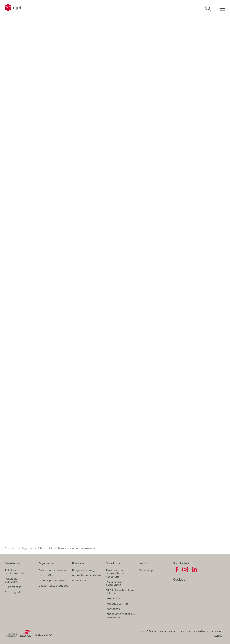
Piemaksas (113, 609)
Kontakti (145, 563)
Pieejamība (113, 598)
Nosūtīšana (12, 563)
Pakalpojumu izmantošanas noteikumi (115, 573)
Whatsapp (146, 570)
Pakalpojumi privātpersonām (16, 572)
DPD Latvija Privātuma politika (121, 592)
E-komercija (13, 587)
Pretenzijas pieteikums (113, 583)
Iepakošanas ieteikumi (87, 575)
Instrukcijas (80, 581)
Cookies (179, 579)
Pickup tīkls (47, 548)
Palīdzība (78, 563)
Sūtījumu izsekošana (52, 570)
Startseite (12, 548)
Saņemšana (29, 548)
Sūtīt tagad (12, 592)
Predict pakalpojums (52, 581)
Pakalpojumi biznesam (13, 580)
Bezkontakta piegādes (53, 586)
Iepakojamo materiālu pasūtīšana (120, 616)
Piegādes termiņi (84, 570)
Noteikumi (113, 563)
